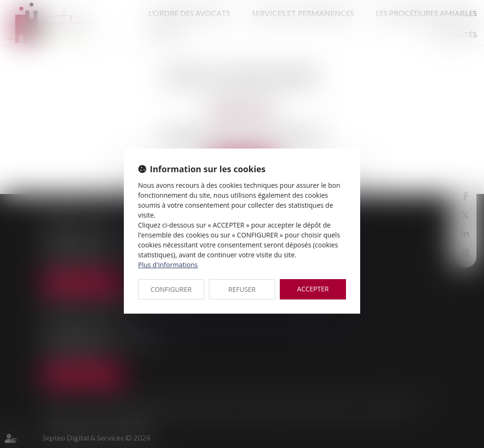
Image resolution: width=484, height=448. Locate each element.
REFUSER (242, 289)
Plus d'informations (168, 265)
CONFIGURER (171, 289)
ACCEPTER (313, 289)
